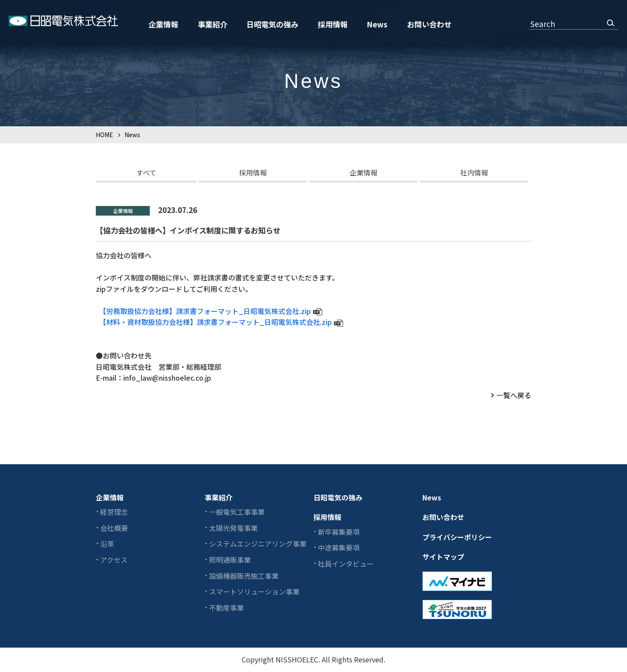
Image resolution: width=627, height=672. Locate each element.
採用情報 (333, 24)
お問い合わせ (429, 24)
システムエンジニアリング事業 (258, 544)
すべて (146, 172)
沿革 (107, 544)
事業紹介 (212, 24)
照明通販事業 (230, 560)
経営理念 (114, 512)
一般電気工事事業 (237, 512)
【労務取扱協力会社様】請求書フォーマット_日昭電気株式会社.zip (207, 311)
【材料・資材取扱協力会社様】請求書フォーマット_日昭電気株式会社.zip (217, 322)
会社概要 (114, 528)
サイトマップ (443, 557)
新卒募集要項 (339, 532)
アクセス (114, 560)
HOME (104, 135)
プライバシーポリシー (457, 537)
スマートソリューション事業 (254, 591)
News (377, 24)
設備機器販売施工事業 (244, 576)
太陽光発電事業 (233, 528)
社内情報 (474, 172)
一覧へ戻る (514, 395)
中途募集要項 (339, 547)
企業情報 (163, 24)
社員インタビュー (346, 564)
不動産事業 (226, 608)
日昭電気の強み (272, 24)
